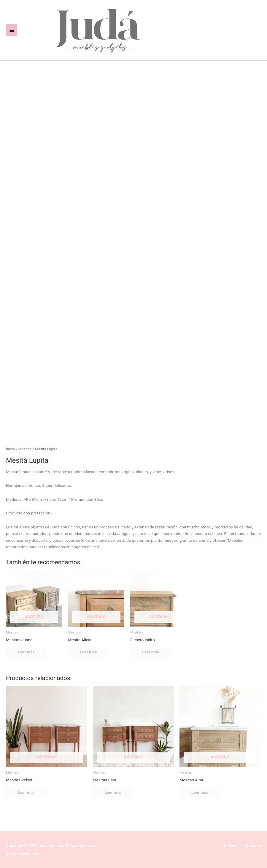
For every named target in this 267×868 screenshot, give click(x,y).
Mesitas (25, 449)
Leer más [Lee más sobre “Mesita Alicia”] (89, 652)
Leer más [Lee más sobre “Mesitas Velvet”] (26, 792)
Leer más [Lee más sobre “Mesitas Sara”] (113, 792)
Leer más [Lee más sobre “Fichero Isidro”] (151, 652)
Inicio (10, 449)
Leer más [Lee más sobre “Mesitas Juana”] (26, 652)
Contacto (253, 845)
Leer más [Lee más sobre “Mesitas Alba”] (200, 792)
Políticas (232, 845)
